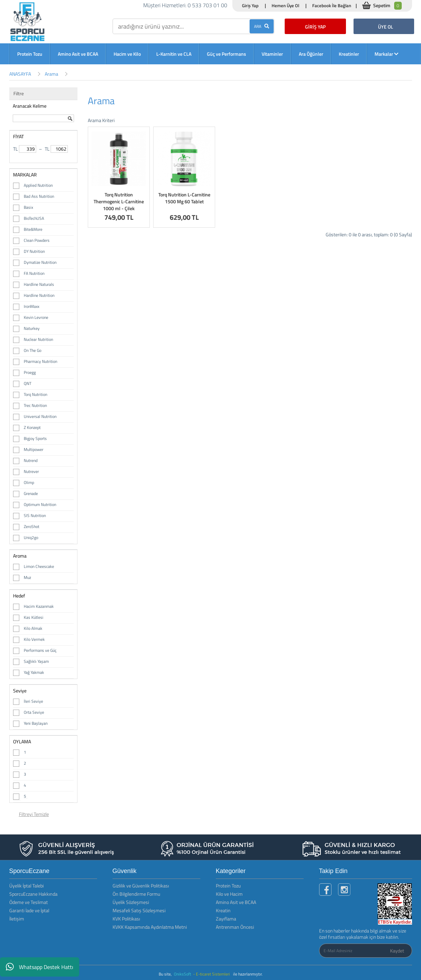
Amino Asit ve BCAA (78, 54)
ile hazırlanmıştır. (248, 974)
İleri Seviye (33, 701)
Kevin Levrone (36, 317)
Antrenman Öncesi (235, 927)
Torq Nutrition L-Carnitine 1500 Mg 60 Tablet (184, 198)
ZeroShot (31, 526)
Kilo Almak (33, 628)
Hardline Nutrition (39, 295)
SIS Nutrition (35, 515)
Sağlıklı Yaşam (36, 661)
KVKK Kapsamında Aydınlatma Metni (150, 927)
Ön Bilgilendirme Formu (136, 894)
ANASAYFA (20, 74)
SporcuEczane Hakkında (33, 894)
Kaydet (397, 951)
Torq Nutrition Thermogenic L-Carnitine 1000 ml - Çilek (119, 201)
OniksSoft (183, 974)
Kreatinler (349, 54)
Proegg (30, 372)
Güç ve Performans (227, 54)
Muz (27, 577)
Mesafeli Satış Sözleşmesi (139, 910)
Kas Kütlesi (34, 617)
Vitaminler (272, 54)
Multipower (34, 449)
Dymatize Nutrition (40, 262)
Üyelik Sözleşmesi (131, 902)
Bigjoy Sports (35, 438)
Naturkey (32, 328)
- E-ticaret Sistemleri (213, 974)
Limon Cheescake (39, 566)
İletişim (17, 919)
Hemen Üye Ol (285, 6)
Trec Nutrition (35, 405)
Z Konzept (32, 427)
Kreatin (223, 910)
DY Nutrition (34, 251)
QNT (28, 383)
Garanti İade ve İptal (29, 910)
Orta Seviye (34, 712)
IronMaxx (31, 306)
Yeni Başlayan (36, 723)
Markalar (386, 54)
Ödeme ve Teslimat (29, 902)
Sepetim (387, 6)
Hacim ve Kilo (127, 54)
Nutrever (31, 471)
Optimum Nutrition (40, 504)
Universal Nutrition (40, 416)
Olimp (29, 482)
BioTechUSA (34, 218)
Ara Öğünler (311, 54)
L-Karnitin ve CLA (174, 54)
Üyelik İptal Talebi (27, 886)
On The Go (33, 350)
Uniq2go (31, 537)
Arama (51, 74)
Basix (28, 207)
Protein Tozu (30, 54)
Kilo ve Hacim (229, 894)
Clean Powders (37, 240)
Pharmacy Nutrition (40, 361)
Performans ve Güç (40, 650)
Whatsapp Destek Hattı (40, 967)
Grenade (31, 493)
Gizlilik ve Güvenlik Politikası (141, 886)
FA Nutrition (34, 273)
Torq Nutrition (35, 394)
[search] (193, 26)
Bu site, (166, 974)
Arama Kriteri (101, 120)
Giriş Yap (250, 6)
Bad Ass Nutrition (39, 196)
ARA (262, 26)
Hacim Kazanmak (39, 606)
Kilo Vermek (34, 639)
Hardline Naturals (39, 284)
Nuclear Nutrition (38, 339)
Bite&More (33, 229)
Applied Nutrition (38, 185)
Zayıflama (226, 919)
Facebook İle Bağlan (332, 6)
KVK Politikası (126, 919)
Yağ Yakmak (34, 672)
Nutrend (31, 460)
